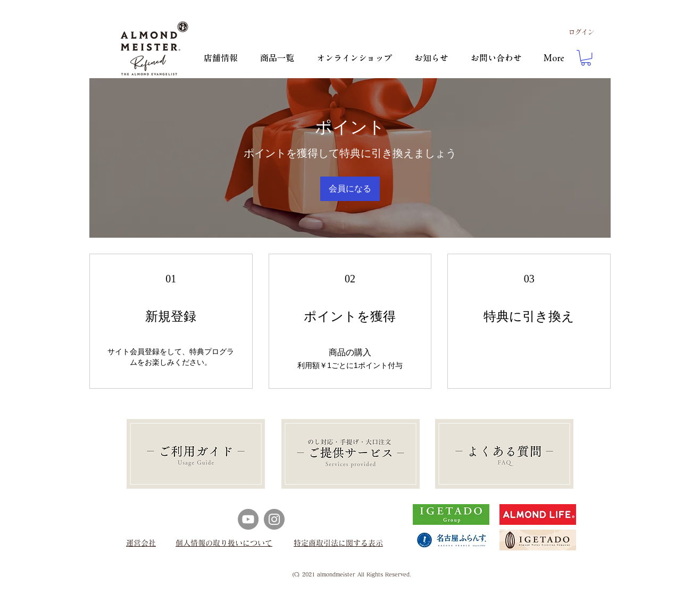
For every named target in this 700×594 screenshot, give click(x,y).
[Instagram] (274, 519)
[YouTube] (248, 519)
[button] (586, 58)
